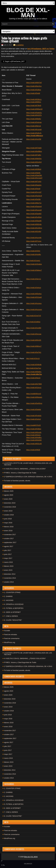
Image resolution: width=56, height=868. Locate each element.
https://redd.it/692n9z (34, 224)
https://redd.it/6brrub (34, 126)
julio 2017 (8, 550)
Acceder (7, 631)
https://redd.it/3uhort (34, 419)
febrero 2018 (9, 527)
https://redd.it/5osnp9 (34, 210)
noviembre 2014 (10, 578)
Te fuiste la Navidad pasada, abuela (17, 481)
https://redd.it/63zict (33, 435)
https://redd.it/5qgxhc (34, 185)
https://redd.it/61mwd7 (34, 178)
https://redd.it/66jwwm (34, 397)
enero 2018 (8, 531)
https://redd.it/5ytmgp (34, 122)
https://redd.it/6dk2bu (34, 159)
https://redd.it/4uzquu (34, 303)
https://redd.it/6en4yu (34, 86)
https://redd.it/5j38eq (34, 429)
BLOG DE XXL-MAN (28, 13)
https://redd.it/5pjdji (33, 93)
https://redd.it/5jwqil (33, 189)
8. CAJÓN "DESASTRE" (13, 620)
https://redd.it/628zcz (34, 99)
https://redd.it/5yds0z (34, 416)
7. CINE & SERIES (11, 616)
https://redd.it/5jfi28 (33, 450)
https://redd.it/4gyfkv (34, 254)
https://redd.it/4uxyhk (34, 238)
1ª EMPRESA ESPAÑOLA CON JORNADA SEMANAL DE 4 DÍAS (28, 477)
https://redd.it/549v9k (34, 365)
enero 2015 (8, 570)
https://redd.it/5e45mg (34, 403)
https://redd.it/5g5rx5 (34, 133)
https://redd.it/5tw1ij (33, 378)
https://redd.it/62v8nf (34, 231)
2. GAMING (20, 45)
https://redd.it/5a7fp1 (34, 352)
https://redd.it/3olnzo (34, 288)
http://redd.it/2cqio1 (33, 261)
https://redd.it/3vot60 (34, 328)
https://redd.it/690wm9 (34, 109)
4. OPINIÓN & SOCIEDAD (14, 604)
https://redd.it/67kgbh (34, 148)
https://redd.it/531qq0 (34, 297)
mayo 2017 (8, 558)
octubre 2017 (9, 538)
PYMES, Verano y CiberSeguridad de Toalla (20, 473)
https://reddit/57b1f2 (34, 425)
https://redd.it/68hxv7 (34, 346)
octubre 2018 (9, 515)
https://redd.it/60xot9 (34, 432)
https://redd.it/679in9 (34, 106)
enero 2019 (8, 511)
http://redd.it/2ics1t (33, 358)
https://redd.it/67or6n (34, 181)
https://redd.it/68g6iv (34, 119)
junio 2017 (8, 554)
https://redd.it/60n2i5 (34, 340)
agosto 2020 (9, 495)
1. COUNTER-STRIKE (12, 592)
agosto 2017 (9, 546)
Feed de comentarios (12, 638)
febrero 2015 (9, 566)
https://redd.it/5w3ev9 (34, 196)
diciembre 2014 (10, 574)
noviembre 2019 (10, 507)
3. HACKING (9, 600)
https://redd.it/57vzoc (34, 241)
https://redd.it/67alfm (34, 155)
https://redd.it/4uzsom (34, 309)
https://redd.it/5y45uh (34, 217)
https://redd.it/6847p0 (34, 83)
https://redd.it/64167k (34, 115)
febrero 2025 (9, 491)
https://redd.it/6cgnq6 (34, 129)
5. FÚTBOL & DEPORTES (14, 608)
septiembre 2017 (10, 542)
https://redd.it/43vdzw (34, 264)
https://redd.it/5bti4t (33, 173)
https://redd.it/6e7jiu (34, 374)
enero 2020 (8, 499)
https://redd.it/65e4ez (34, 294)
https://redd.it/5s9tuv (34, 90)
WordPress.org (10, 642)
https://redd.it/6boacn (35, 136)
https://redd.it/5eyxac (34, 334)
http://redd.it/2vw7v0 (34, 316)
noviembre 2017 (10, 535)
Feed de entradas (11, 634)
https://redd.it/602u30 (34, 444)
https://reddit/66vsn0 (34, 394)
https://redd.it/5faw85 (34, 221)
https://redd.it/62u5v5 (34, 162)
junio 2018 (8, 519)
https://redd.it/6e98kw (34, 151)
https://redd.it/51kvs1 (34, 388)
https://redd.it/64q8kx (34, 438)
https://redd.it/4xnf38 (34, 139)
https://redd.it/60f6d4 (34, 169)
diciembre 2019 (10, 503)
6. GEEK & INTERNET (12, 612)
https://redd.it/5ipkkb (34, 409)
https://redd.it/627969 (34, 384)
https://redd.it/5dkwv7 (34, 270)
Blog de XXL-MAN (31, 857)
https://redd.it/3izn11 (34, 279)
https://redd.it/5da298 (34, 175)
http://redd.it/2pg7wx (34, 368)
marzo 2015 (8, 562)
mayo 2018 (8, 523)
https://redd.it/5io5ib (33, 199)
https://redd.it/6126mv (34, 228)
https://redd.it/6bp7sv (34, 203)
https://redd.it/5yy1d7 (34, 192)
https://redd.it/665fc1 (34, 102)
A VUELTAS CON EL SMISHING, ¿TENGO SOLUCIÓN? (25, 469)
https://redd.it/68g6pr (34, 372)
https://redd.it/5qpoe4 (34, 206)
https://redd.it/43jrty (33, 251)
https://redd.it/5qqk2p (34, 113)
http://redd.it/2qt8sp (33, 322)
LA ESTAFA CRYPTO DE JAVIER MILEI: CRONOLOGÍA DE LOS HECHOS (28, 464)
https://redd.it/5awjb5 (34, 214)
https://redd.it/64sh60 (34, 440)
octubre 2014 (9, 582)
